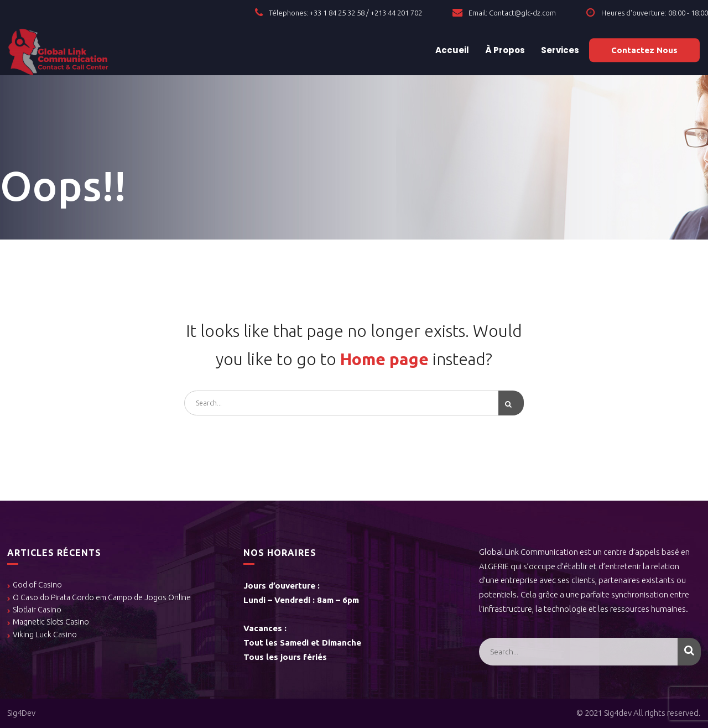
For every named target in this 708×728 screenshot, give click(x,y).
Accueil (451, 50)
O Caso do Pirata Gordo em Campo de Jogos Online (102, 597)
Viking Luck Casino (45, 635)
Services (559, 50)
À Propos (504, 50)
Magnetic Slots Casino (51, 622)
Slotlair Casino (37, 610)
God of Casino (37, 585)
